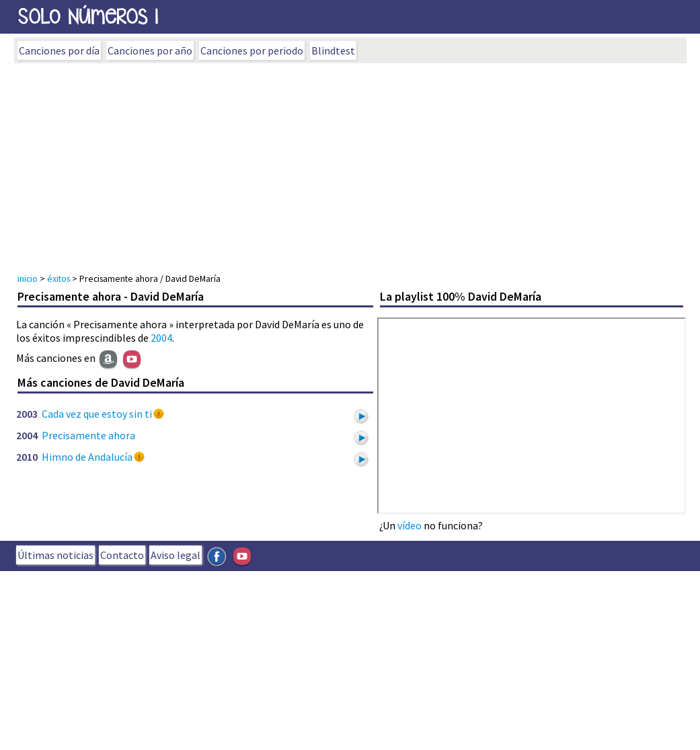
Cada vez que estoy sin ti (97, 414)
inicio (28, 278)
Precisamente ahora (88, 435)
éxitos (59, 278)
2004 (161, 338)
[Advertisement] (350, 164)
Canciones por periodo (252, 50)
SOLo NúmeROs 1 (88, 16)
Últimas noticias (55, 555)
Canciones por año (150, 50)
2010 (27, 457)
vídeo (410, 525)
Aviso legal (176, 555)
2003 (27, 414)
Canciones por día (59, 50)
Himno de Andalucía (87, 457)
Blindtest (333, 50)
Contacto (122, 555)
